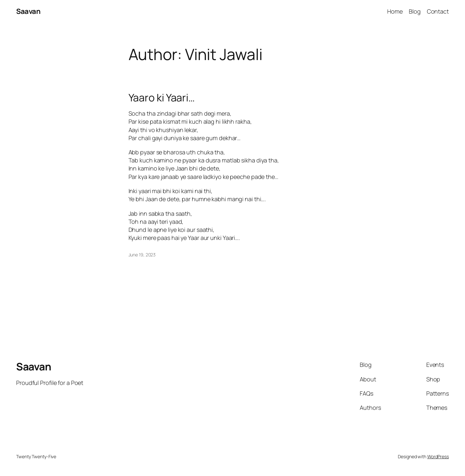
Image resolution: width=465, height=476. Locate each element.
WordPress (438, 456)
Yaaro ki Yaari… (162, 98)
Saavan (28, 11)
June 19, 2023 (142, 255)
